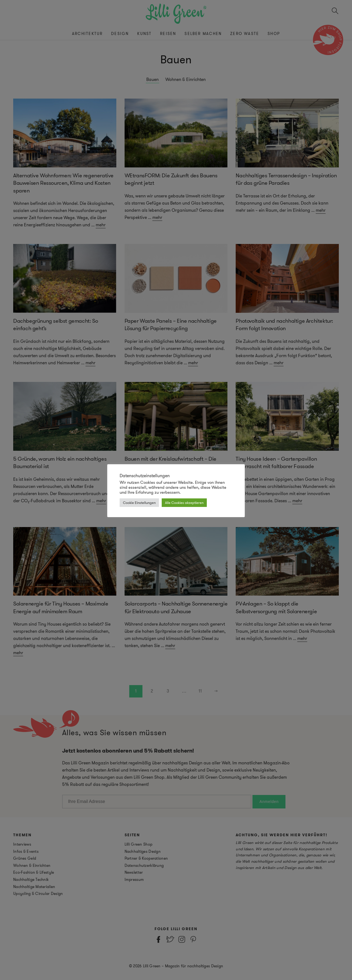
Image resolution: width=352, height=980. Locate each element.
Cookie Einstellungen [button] (139, 503)
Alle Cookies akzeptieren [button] (184, 503)
